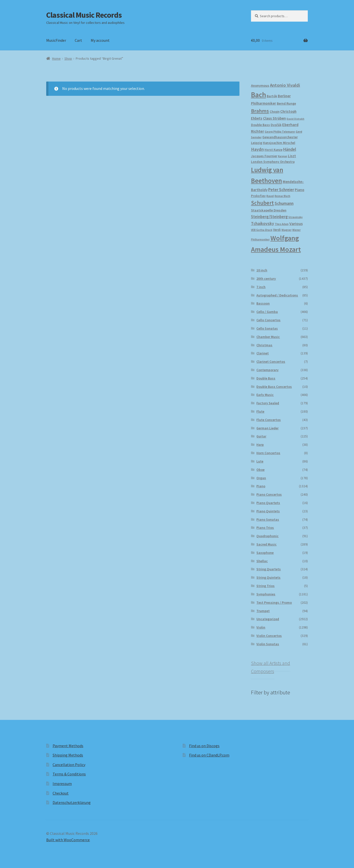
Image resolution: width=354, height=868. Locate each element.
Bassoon (263, 303)
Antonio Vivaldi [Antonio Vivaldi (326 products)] (285, 85)
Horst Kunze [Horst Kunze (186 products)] (273, 150)
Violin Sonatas (268, 644)
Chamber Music (268, 337)
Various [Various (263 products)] (296, 224)
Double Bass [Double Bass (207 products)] (260, 125)
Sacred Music (266, 544)
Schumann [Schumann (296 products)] (284, 203)
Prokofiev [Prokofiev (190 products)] (258, 196)
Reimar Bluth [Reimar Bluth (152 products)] (282, 196)
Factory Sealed (268, 403)
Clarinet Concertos (271, 362)
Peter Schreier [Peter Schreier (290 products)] (281, 190)
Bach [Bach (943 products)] (258, 95)
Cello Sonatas (267, 328)
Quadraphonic (267, 536)
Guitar (261, 436)
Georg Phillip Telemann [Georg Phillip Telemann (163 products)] (280, 132)
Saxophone (265, 553)
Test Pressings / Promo (274, 602)
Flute (260, 411)
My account (100, 40)
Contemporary (267, 370)
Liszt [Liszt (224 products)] (292, 156)
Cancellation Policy (69, 765)
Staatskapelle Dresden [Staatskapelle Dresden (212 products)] (269, 210)
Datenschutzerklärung (72, 802)
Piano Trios (265, 528)
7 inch (261, 287)
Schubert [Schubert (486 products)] (262, 203)
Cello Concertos (268, 320)
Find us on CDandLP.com (209, 755)
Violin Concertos (269, 636)
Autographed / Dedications (277, 295)
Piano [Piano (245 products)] (300, 190)
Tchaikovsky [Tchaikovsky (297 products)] (263, 224)
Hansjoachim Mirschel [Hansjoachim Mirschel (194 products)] (279, 143)
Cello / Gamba (267, 312)
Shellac (262, 561)
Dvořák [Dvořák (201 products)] (276, 125)
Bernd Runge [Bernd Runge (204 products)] (286, 103)
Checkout (61, 793)
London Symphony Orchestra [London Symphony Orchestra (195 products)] (273, 162)
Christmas (264, 345)
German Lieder (267, 428)
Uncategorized (268, 619)
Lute (260, 461)
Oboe (260, 470)
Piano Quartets (268, 503)
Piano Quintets (268, 511)
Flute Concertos (269, 420)
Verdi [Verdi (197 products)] (277, 230)
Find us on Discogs (204, 746)
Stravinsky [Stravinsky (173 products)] (295, 217)
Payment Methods (68, 746)
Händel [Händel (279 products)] (290, 149)
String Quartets (269, 569)
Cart (78, 40)
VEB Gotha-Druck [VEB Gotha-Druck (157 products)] (262, 230)
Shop (68, 58)
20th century (266, 279)
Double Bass (266, 378)
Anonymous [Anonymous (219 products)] (260, 85)
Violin (261, 627)
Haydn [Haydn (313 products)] (257, 149)
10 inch (262, 270)
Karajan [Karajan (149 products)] (283, 156)
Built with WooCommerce (68, 840)
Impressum (62, 784)
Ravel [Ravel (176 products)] (270, 196)
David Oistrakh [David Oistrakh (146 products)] (295, 119)
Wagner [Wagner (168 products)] (287, 230)
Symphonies (266, 594)
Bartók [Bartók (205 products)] (272, 96)
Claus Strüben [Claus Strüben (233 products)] (274, 118)
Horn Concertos (268, 453)
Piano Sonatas (268, 519)
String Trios (265, 586)
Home (56, 58)
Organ (261, 478)
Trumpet (263, 611)
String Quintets (268, 577)
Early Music (265, 395)
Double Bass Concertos (274, 387)
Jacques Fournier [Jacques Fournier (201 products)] (264, 156)
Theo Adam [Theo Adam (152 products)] (282, 224)
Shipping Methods (68, 755)
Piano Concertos (269, 494)
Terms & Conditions (69, 774)
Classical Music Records (84, 15)
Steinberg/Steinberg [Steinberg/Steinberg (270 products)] (269, 217)
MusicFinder (56, 40)
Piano (261, 486)
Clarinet (263, 353)
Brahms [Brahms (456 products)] (260, 111)
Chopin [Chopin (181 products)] (275, 112)
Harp (260, 445)
